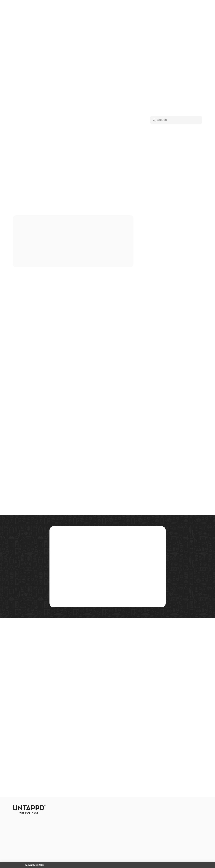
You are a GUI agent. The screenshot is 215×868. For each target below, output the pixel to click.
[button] (63, 10)
